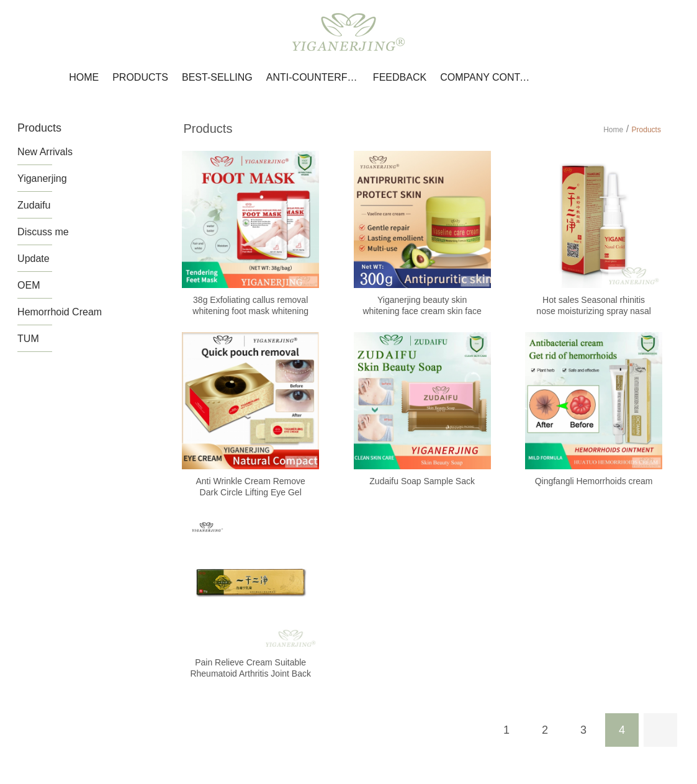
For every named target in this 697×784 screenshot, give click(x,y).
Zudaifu (34, 205)
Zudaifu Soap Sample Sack (422, 481)
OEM (29, 285)
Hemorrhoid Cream (60, 312)
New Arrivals (45, 152)
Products (140, 77)
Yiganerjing (42, 178)
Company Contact (487, 77)
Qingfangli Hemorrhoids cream (594, 481)
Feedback (400, 77)
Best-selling (217, 77)
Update (34, 259)
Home (84, 77)
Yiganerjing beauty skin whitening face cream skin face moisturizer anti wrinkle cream (422, 311)
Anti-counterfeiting (313, 77)
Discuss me (43, 232)
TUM (28, 339)
